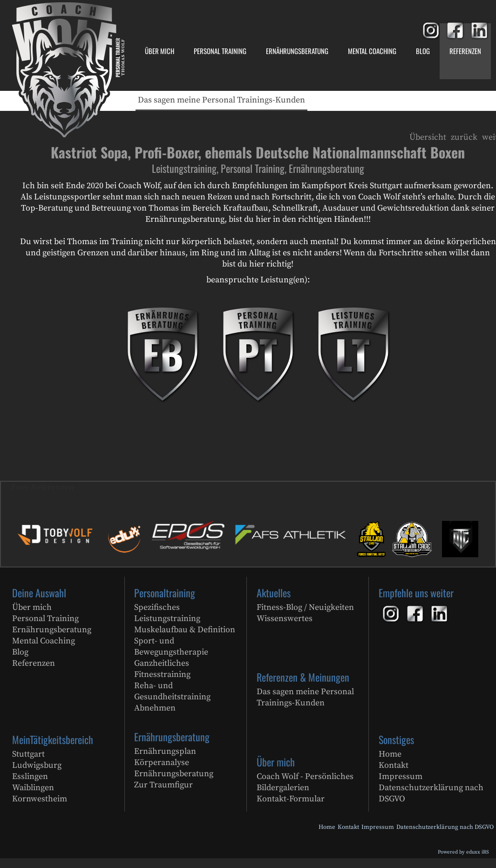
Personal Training (45, 619)
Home (390, 754)
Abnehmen (155, 708)
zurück (464, 137)
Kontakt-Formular (291, 799)
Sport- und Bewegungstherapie (171, 646)
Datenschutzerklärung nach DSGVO (431, 793)
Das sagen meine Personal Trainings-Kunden (305, 697)
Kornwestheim (40, 799)
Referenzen (34, 663)
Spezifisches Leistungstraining (167, 613)
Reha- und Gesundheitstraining (172, 691)
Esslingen (30, 776)
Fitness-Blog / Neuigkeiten (305, 607)
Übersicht (428, 137)
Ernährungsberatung (52, 630)
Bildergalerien (283, 788)
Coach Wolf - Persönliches (305, 776)
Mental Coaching (44, 641)
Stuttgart (28, 754)
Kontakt (394, 765)
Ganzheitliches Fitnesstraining (162, 669)
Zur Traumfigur (163, 785)
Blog (20, 652)
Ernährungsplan (165, 751)
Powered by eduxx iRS (463, 852)
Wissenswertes (285, 619)
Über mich (32, 607)
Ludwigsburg (37, 765)
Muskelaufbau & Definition (185, 630)
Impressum (401, 776)
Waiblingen (33, 788)
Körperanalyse (162, 762)
